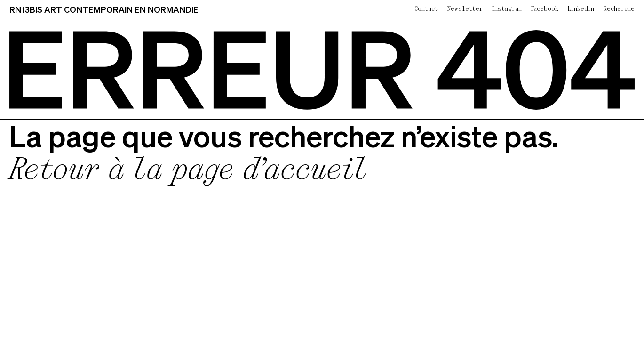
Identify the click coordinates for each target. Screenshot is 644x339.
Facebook (545, 9)
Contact (426, 9)
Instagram (507, 9)
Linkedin (581, 9)
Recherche (619, 9)
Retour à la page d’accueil (188, 171)
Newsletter (465, 9)
